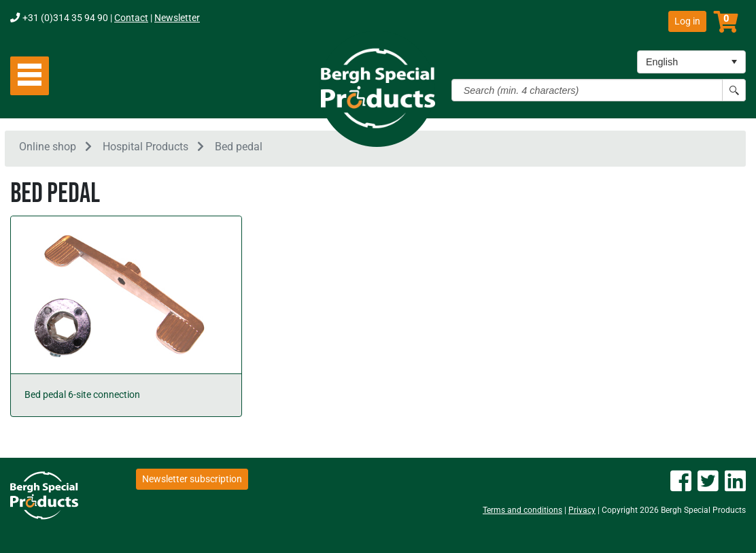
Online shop (48, 149)
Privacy (582, 510)
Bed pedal (239, 149)
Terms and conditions (522, 510)
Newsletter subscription (192, 479)
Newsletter (177, 18)
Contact (131, 18)
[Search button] (734, 90)
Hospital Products (145, 149)
